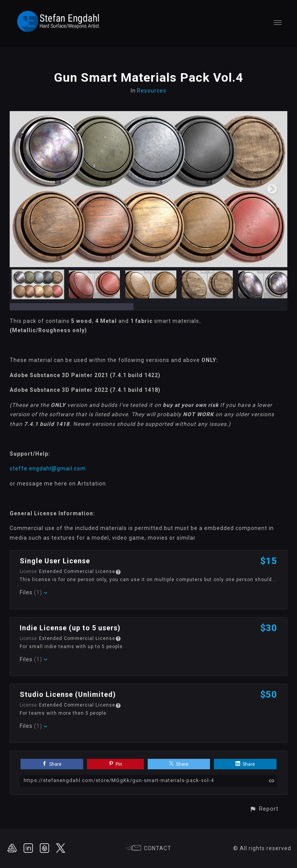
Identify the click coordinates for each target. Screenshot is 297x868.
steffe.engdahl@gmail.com (48, 468)
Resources (152, 91)
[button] (264, 809)
